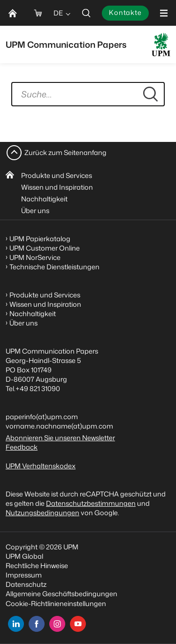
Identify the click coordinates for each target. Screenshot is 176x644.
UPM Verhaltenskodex (41, 466)
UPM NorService (35, 257)
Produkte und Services (57, 175)
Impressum (24, 575)
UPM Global (24, 556)
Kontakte (125, 12)
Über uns (35, 211)
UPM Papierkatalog (40, 239)
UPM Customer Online (45, 248)
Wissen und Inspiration (57, 187)
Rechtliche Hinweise (37, 566)
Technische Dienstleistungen (54, 267)
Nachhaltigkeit (44, 199)
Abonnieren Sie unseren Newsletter (60, 438)
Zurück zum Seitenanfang (65, 152)
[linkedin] (16, 624)
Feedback (22, 447)
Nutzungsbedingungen (42, 513)
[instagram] (57, 624)
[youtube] (78, 624)
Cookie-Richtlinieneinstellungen (56, 603)
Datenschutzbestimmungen (91, 503)
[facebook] (37, 624)
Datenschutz (26, 584)
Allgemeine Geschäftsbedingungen (61, 594)
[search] (86, 13)
